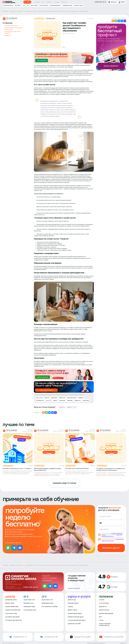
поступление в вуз (30, 610)
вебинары (70, 400)
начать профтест (111, 66)
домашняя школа (8, 5)
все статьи (39, 398)
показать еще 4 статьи (64, 483)
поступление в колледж (50, 607)
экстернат (18, 5)
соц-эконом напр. (11, 613)
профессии (78, 400)
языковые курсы (73, 603)
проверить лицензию (74, 588)
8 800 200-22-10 (31, 587)
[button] (101, 523)
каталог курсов (44, 5)
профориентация (67, 5)
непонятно (72, 407)
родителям (54, 398)
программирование (55, 5)
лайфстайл (62, 398)
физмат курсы (73, 610)
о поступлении (104, 603)
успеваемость (40, 400)
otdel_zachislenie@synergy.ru (13, 584)
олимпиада (86, 400)
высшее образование (106, 613)
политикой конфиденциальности (112, 535)
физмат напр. (10, 603)
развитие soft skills (74, 624)
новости (49, 2)
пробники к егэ (28, 603)
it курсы (70, 607)
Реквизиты (123, 643)
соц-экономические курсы (77, 620)
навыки (55, 400)
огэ (28, 5)
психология (62, 400)
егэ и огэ (49, 400)
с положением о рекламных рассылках (113, 540)
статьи (101, 620)
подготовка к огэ (47, 600)
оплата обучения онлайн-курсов (105, 625)
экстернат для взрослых (14, 620)
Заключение (8, 35)
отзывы (57, 2)
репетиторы (34, 5)
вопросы (64, 2)
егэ (24, 5)
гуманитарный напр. (12, 607)
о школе (37, 2)
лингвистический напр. (13, 610)
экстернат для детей (12, 617)
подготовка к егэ (29, 600)
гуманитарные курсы (75, 613)
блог (43, 2)
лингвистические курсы (76, 617)
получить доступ (111, 548)
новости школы (104, 610)
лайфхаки (81, 398)
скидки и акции (78, 5)
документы (103, 607)
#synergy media (51, 18)
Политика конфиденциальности (96, 643)
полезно (62, 407)
